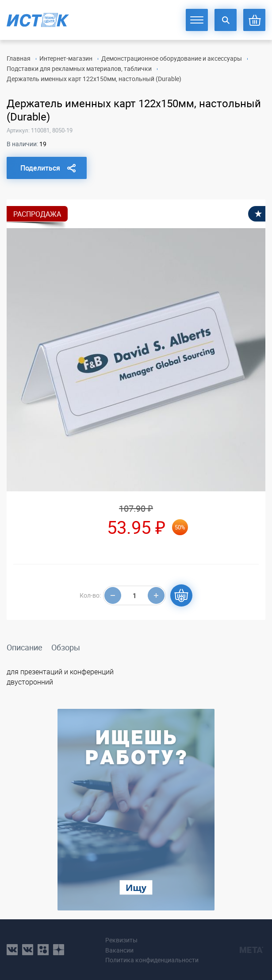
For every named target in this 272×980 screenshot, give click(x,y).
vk (12, 950)
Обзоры (66, 647)
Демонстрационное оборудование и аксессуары (172, 58)
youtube (59, 950)
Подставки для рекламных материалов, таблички (79, 68)
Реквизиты (121, 940)
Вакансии (119, 950)
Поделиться (40, 168)
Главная (19, 58)
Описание (25, 647)
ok (43, 950)
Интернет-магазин (66, 58)
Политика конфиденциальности (152, 960)
